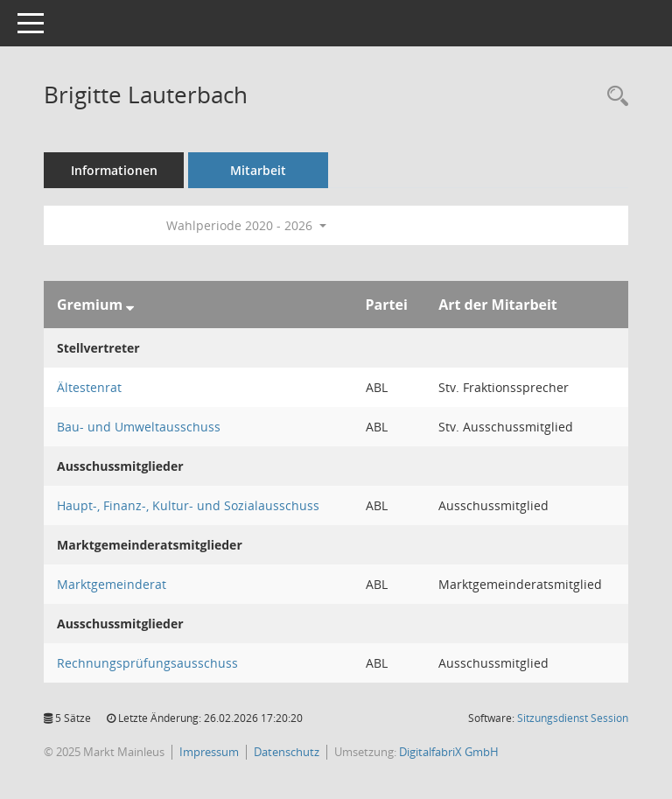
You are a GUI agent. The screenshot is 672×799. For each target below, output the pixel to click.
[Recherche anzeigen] (613, 97)
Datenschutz (287, 752)
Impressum (209, 752)
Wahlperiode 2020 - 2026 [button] (246, 225)
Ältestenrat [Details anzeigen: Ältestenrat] (89, 387)
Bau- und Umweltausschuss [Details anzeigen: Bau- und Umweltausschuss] (139, 427)
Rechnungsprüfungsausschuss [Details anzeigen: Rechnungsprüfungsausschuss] (147, 663)
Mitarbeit (258, 170)
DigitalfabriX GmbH (449, 752)
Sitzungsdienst (573, 718)
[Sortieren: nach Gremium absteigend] (130, 305)
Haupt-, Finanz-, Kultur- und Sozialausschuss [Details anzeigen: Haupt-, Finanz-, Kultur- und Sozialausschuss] (188, 505)
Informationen (114, 170)
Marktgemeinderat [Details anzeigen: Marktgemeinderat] (112, 584)
